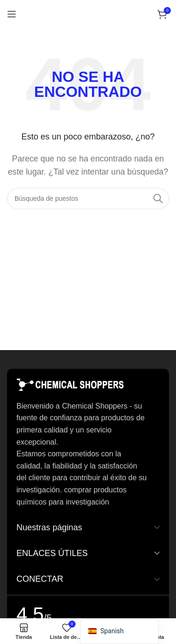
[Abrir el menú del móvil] (12, 14)
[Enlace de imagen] (70, 384)
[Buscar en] (88, 198)
